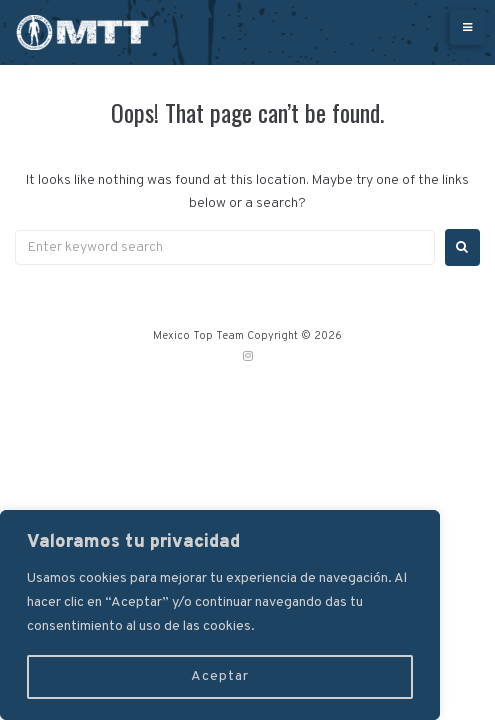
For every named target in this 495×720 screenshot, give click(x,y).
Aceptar (220, 676)
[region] (220, 615)
